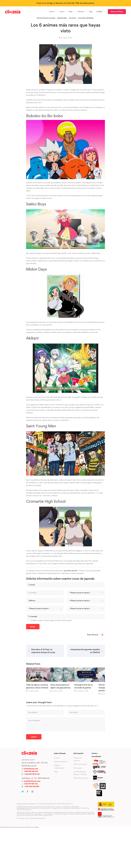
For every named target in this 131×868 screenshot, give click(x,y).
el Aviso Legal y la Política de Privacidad (58, 620)
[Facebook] (28, 792)
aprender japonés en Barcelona (58, 573)
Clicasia (72, 18)
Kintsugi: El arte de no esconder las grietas (84, 686)
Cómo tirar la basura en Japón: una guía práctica (60, 686)
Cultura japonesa (86, 18)
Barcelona (62, 18)
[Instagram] (32, 792)
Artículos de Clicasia (46, 18)
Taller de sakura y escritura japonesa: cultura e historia (37, 686)
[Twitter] (23, 792)
